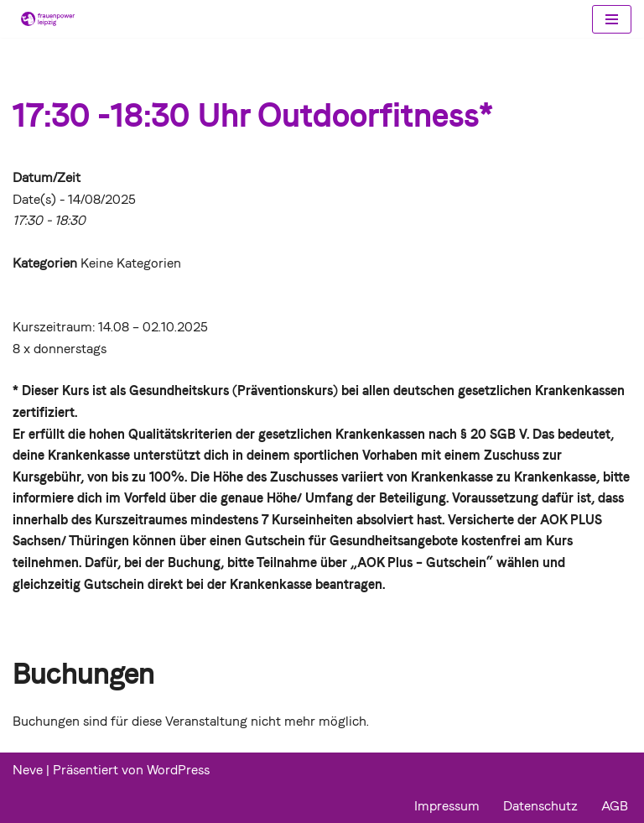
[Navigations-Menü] (612, 19)
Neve (28, 770)
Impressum (447, 806)
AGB (615, 806)
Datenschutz (540, 806)
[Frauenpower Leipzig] (44, 19)
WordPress (178, 770)
